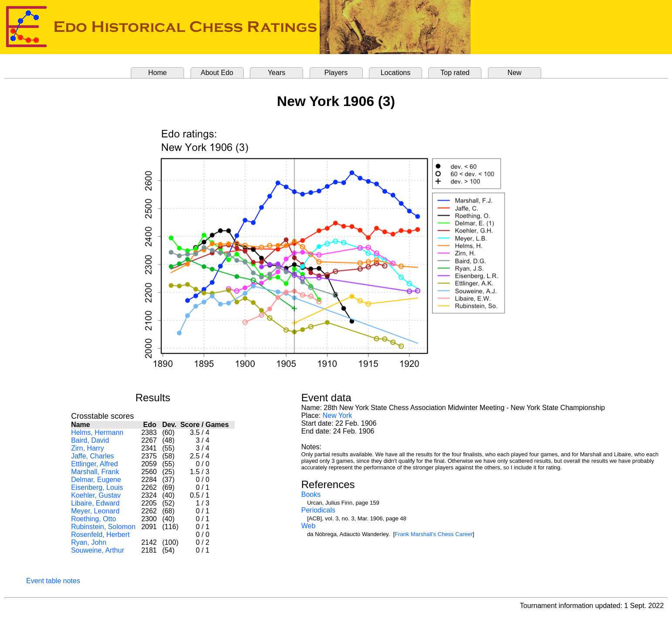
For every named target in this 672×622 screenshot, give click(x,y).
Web (309, 526)
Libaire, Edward (95, 503)
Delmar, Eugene (96, 480)
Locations (396, 73)
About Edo (217, 73)
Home (158, 73)
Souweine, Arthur (98, 550)
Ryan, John (89, 542)
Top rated (455, 73)
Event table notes (53, 581)
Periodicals (318, 510)
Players (336, 73)
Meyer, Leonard (95, 511)
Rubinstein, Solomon (103, 527)
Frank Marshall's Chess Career (434, 534)
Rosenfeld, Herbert (100, 535)
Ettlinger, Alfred (95, 464)
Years (276, 73)
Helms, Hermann (97, 432)
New (515, 73)
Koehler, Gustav (96, 495)
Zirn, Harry (88, 448)
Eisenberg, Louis (97, 487)
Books (311, 494)
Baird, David (90, 440)
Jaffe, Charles (92, 456)
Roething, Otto (94, 519)
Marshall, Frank (95, 472)
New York (338, 415)
